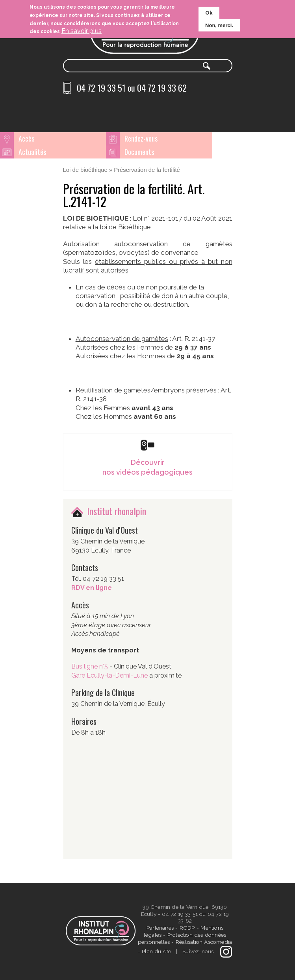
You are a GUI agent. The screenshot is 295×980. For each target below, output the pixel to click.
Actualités (229, 138)
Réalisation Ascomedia (204, 942)
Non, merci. (219, 25)
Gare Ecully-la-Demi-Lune (109, 675)
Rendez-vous (134, 138)
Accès (26, 138)
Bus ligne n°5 (90, 666)
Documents (33, 152)
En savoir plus (82, 31)
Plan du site (156, 951)
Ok (209, 13)
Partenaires (161, 928)
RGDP (187, 928)
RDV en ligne (92, 587)
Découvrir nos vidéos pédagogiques (147, 467)
